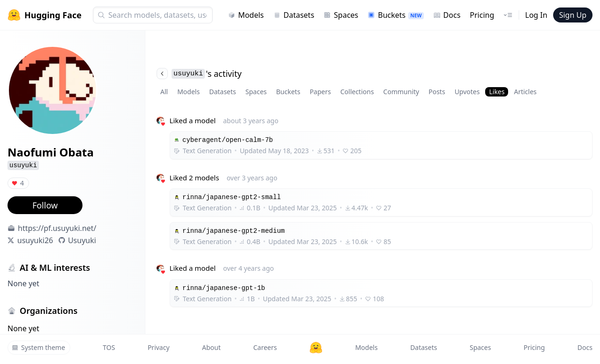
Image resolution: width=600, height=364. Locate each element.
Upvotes (467, 92)
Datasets (294, 15)
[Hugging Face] (316, 348)
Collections (357, 92)
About (211, 347)
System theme (38, 347)
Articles (525, 92)
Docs (447, 15)
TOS (109, 347)
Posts (437, 92)
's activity (199, 74)
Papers (320, 92)
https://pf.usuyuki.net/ (57, 228)
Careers (265, 347)
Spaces (341, 15)
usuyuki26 (35, 240)
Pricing (482, 15)
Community (401, 92)
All (164, 92)
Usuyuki (82, 240)
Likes (497, 92)
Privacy (159, 347)
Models (246, 15)
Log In (536, 15)
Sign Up (573, 15)
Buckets (395, 15)
